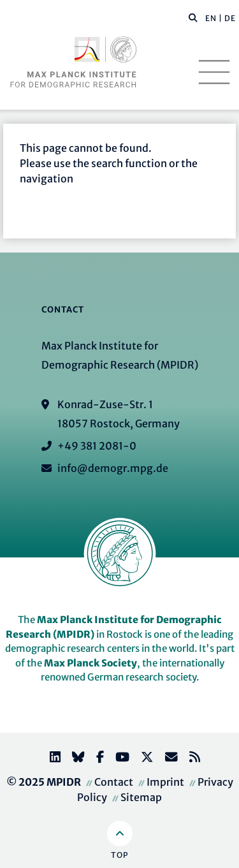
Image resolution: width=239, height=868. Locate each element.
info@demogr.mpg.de (113, 468)
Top (119, 855)
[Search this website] (186, 18)
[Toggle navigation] (214, 72)
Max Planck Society (91, 663)
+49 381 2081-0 (97, 446)
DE (230, 18)
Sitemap (141, 797)
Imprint (165, 782)
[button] (193, 17)
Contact (114, 782)
